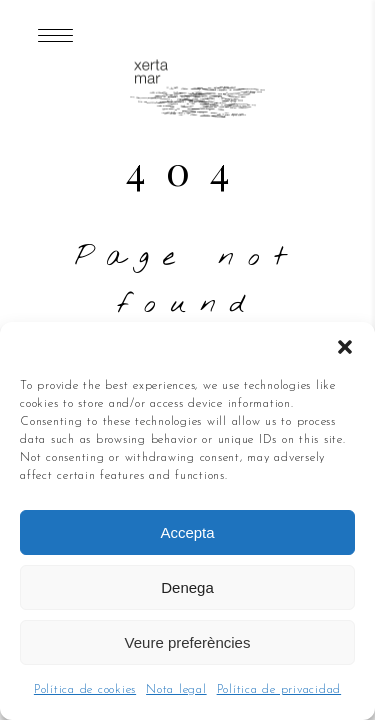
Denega (187, 587)
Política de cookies (85, 690)
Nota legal (176, 690)
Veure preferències (188, 642)
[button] (345, 347)
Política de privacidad (279, 690)
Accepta (187, 532)
